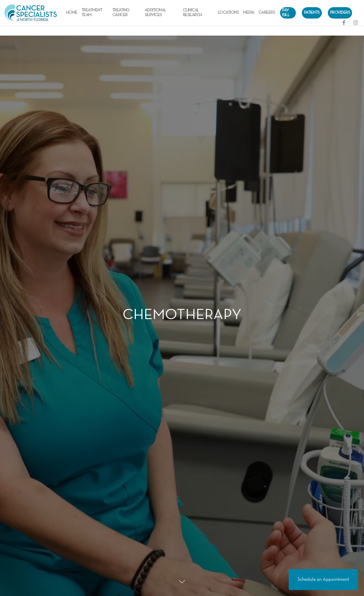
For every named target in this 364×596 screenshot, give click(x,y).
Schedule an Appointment (323, 580)
